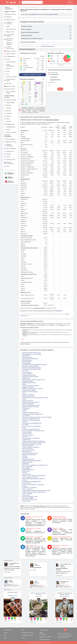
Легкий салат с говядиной (29, 488)
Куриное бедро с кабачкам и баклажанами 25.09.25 (36, 491)
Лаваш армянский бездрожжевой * (32, 461)
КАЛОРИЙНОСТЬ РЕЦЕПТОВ (27, 635)
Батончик (25, 437)
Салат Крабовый (27, 372)
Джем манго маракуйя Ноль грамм (32, 444)
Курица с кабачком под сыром (31, 407)
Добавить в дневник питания (33, 75)
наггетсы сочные (27, 434)
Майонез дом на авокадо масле (31, 402)
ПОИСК (23, 630)
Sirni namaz (25, 425)
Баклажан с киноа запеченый (30, 366)
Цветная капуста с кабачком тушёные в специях (35, 398)
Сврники (25, 422)
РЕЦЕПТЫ (6, 633)
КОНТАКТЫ (49, 637)
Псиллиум (25, 458)
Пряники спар (26, 378)
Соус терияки (26, 416)
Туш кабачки (26, 356)
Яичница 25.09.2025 (28, 449)
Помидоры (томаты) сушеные (30, 377)
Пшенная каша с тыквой (29, 390)
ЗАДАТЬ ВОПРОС (43, 637)
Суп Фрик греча (27, 474)
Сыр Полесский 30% (28, 446)
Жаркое (24, 384)
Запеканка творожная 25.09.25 (31, 413)
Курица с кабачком (28, 401)
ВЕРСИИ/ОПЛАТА (43, 634)
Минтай (25, 473)
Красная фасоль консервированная (32, 423)
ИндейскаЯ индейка (28, 381)
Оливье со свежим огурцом (30, 392)
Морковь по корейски (28, 395)
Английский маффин (28, 498)
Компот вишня (26, 501)
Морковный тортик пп (28, 470)
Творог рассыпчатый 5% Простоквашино (33, 441)
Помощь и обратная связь (11, 170)
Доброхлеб (25, 464)
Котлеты (25, 480)
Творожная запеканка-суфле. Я (31, 386)
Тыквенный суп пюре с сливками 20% (33, 414)
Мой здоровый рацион (52, 14)
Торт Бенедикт (26, 468)
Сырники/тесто (26, 440)
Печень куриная (27, 362)
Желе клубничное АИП (29, 450)
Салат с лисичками (28, 374)
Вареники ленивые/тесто (29, 455)
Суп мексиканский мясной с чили (32, 353)
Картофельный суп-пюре (29, 375)
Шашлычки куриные (28, 435)
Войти (70, 2)
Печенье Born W (27, 483)
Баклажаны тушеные (61, 7)
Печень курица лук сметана (30, 477)
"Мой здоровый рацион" (48, 46)
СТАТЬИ (5, 638)
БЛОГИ (5, 635)
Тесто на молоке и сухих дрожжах (32, 426)
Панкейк (25, 456)
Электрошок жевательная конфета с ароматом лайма (37, 417)
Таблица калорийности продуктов (32, 7)
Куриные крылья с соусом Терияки (32, 354)
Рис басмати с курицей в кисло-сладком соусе (35, 465)
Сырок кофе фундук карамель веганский (33, 479)
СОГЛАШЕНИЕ (42, 639)
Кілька (24, 411)
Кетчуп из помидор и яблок (30, 497)
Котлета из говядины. (28, 404)
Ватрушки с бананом (28, 387)
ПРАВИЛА (48, 639)
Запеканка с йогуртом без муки (31, 429)
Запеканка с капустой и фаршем (31, 420)
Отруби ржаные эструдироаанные (32, 482)
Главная (22, 7)
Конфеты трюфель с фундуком (31, 447)
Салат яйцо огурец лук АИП (30, 500)
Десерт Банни (26, 471)
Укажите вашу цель (53, 73)
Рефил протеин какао (28, 396)
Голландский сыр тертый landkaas (32, 369)
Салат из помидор (27, 494)
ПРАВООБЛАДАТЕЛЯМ (44, 630)
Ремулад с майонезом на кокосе (31, 405)
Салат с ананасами (27, 489)
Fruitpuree (25, 410)
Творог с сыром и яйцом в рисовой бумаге (34, 476)
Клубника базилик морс (29, 383)
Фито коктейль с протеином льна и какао (34, 380)
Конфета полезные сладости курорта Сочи (34, 492)
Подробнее (59, 311)
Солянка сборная (27, 432)
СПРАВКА (41, 633)
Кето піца (25, 371)
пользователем (33, 14)
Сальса (24, 399)
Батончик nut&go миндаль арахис (32, 368)
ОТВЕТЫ (23, 638)
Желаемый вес (52, 82)
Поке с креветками (27, 467)
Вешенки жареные (27, 462)
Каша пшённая (26, 363)
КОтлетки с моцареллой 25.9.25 (31, 419)
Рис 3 (24, 393)
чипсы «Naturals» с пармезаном (31, 438)
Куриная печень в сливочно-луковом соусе (34, 443)
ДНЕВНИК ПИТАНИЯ (8, 630)
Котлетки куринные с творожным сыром (33, 431)
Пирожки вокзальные (28, 459)
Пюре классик (26, 495)
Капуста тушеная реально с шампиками (33, 485)
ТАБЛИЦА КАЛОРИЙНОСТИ (27, 633)
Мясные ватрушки (27, 360)
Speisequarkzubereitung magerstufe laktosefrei (35, 365)
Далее (60, 89)
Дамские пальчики (28, 357)
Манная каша (26, 408)
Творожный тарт (27, 452)
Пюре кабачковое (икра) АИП (30, 453)
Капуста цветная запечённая (30, 359)
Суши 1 (24, 428)
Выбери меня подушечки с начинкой (33, 389)
